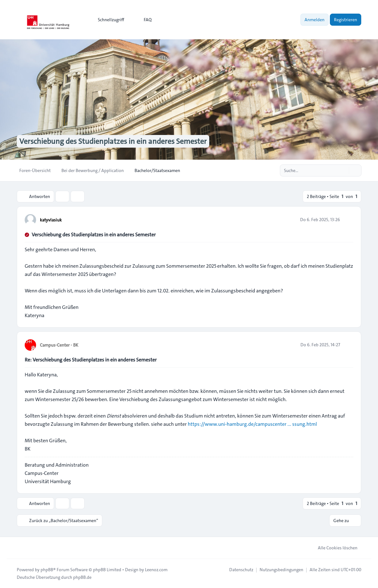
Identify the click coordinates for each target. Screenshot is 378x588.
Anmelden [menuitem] (315, 20)
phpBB (47, 570)
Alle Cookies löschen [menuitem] (334, 548)
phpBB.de (82, 577)
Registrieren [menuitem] (346, 20)
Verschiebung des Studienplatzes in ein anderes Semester (94, 235)
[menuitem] (108, 20)
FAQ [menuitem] (144, 20)
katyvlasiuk (51, 220)
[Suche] (343, 170)
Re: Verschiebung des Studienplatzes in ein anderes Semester (91, 360)
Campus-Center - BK (59, 345)
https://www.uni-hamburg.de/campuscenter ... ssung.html (252, 424)
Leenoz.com (156, 570)
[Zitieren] (348, 220)
